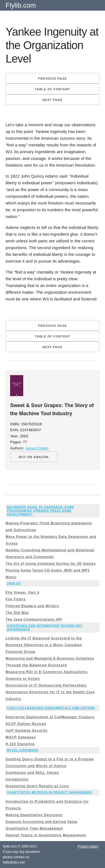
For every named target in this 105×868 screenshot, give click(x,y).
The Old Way (17, 613)
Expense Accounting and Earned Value (42, 822)
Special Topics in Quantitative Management (46, 835)
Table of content (52, 89)
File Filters (16, 599)
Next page (53, 100)
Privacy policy (88, 846)
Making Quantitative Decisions (34, 815)
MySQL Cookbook (23, 750)
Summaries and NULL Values (32, 773)
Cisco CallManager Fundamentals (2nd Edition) (51, 708)
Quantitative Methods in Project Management (50, 792)
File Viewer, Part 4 (23, 593)
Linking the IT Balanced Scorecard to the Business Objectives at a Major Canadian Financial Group (44, 645)
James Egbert (37, 448)
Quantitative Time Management (34, 828)
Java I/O (14, 583)
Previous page (53, 79)
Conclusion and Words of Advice (36, 766)
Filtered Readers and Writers (32, 606)
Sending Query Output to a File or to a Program (50, 759)
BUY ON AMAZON (34, 457)
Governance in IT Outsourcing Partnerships (46, 685)
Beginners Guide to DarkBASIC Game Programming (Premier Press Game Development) (40, 511)
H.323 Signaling (20, 744)
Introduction (17, 779)
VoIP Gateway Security (27, 731)
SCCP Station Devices (26, 724)
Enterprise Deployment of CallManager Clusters (50, 717)
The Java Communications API (34, 619)
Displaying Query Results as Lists (37, 786)
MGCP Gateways (21, 737)
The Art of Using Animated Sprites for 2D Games (51, 564)
